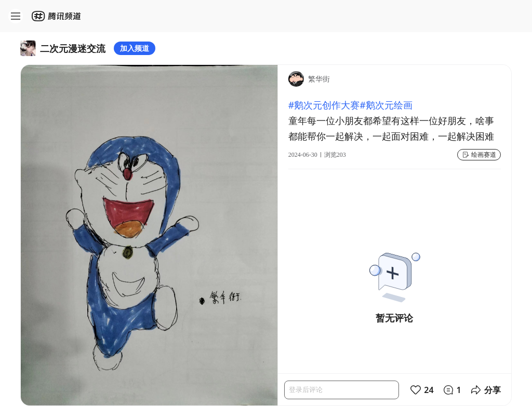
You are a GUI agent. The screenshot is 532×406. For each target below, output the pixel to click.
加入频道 (135, 48)
